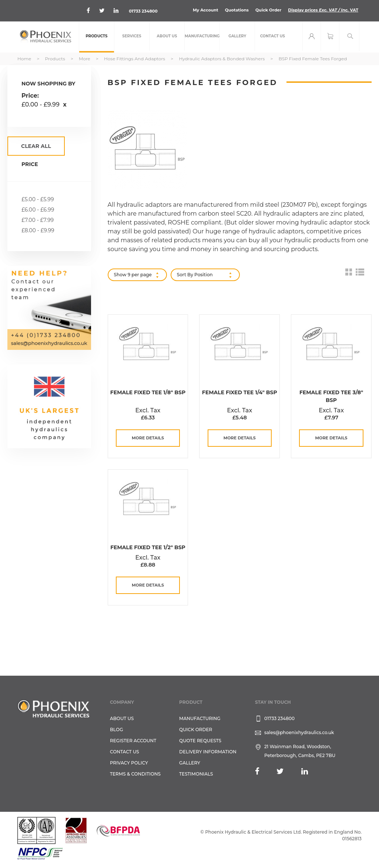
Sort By (185, 275)
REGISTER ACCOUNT (133, 741)
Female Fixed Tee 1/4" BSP (240, 392)
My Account (206, 10)
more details (148, 438)
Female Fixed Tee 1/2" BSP (148, 547)
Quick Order (268, 10)
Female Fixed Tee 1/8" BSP (148, 392)
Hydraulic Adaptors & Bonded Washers (222, 59)
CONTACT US (125, 752)
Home (25, 59)
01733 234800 (143, 11)
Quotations (237, 10)
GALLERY (190, 763)
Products (55, 59)
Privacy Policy (129, 763)
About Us (122, 718)
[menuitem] (97, 37)
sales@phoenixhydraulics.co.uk (299, 732)
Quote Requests (200, 741)
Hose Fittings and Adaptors (135, 59)
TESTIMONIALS (196, 774)
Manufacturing (200, 718)
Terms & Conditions (135, 774)
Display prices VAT (323, 10)
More (85, 59)
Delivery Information (208, 752)
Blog (116, 729)
